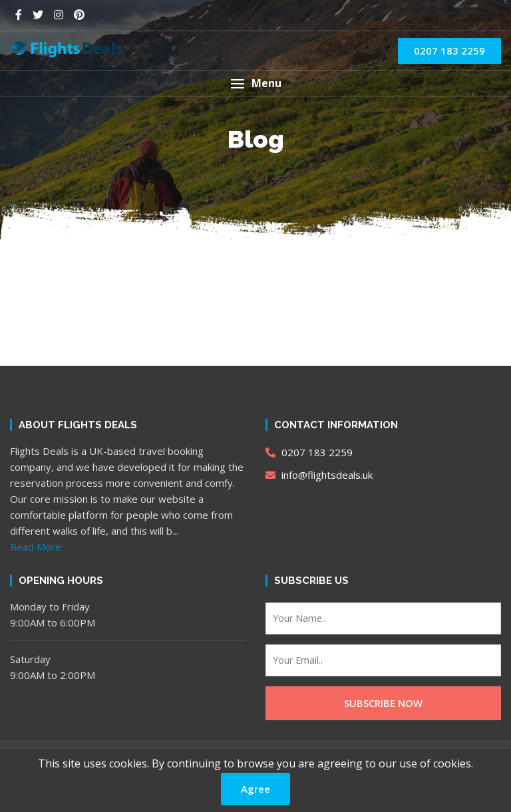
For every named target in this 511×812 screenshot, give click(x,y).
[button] (255, 83)
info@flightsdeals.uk (319, 475)
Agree (255, 789)
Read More (36, 547)
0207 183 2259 (449, 51)
